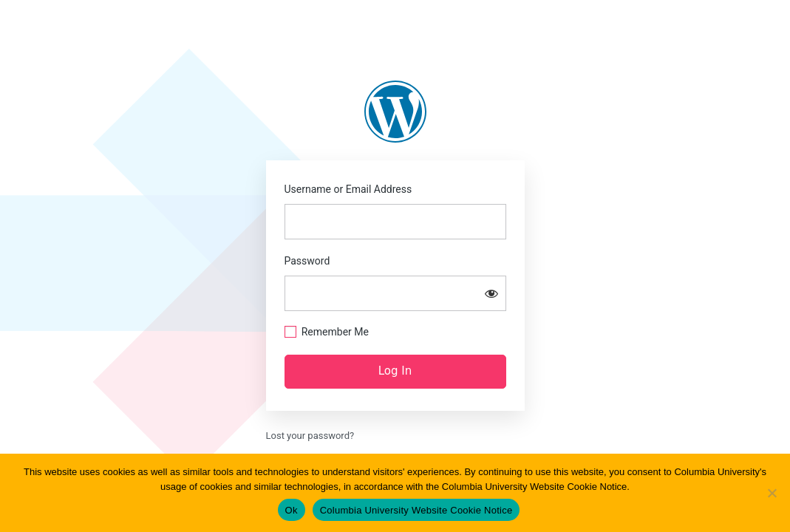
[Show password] (491, 293)
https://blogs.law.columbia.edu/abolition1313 (395, 112)
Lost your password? (310, 436)
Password (307, 261)
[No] (772, 493)
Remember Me (335, 332)
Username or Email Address (348, 189)
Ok (292, 510)
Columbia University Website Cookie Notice (416, 510)
